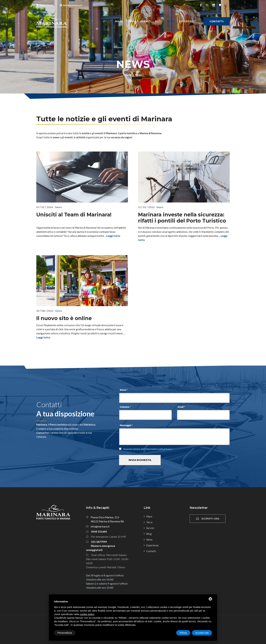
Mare (119, 21)
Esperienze (187, 21)
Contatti (217, 21)
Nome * (124, 390)
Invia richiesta (140, 460)
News (171, 21)
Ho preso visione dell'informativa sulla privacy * (148, 449)
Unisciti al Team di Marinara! (74, 215)
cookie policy (87, 614)
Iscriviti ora (208, 519)
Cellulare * (125, 407)
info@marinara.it (100, 526)
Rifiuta (183, 633)
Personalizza (65, 633)
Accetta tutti (202, 633)
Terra (132, 21)
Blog (159, 21)
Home (128, 75)
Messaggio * (126, 425)
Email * (181, 407)
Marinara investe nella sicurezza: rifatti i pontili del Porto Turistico (182, 218)
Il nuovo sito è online (64, 318)
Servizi (146, 21)
